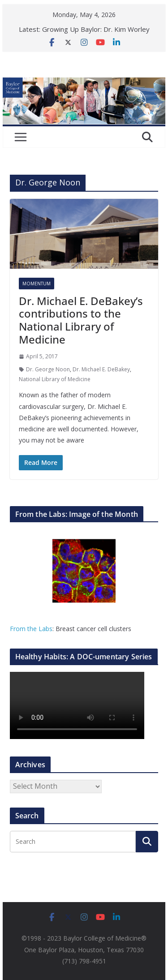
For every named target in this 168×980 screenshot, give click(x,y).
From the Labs (31, 629)
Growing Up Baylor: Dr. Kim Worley (96, 29)
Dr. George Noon (48, 369)
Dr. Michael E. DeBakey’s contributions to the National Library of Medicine (81, 320)
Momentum (37, 284)
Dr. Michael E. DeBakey (101, 369)
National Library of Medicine (55, 379)
